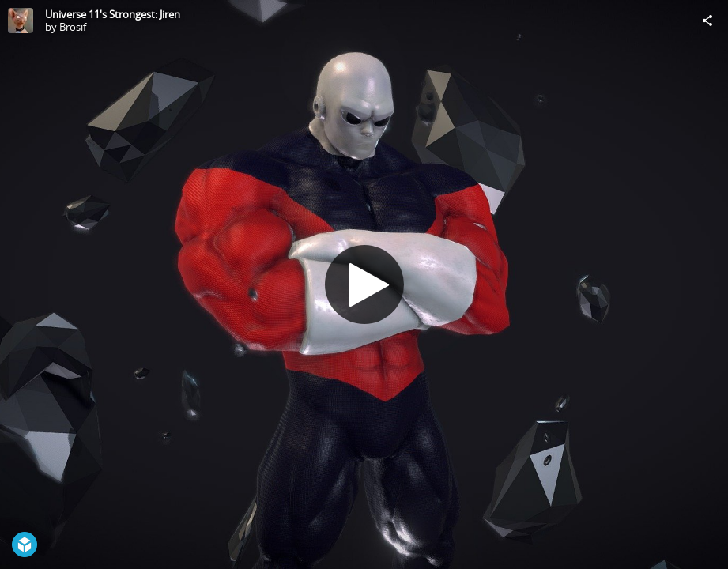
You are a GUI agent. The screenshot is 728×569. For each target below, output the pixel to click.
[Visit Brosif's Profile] (21, 21)
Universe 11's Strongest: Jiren (113, 14)
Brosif (73, 27)
